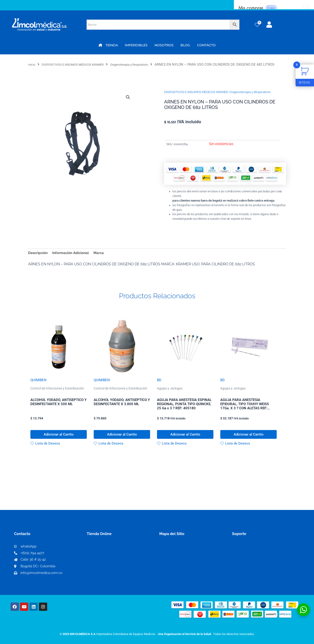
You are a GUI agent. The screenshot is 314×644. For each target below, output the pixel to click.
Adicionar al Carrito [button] (59, 443)
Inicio (32, 64)
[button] (128, 103)
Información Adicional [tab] (73, 259)
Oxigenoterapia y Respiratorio (144, 64)
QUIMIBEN (39, 387)
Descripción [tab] (39, 259)
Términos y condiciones (253, 558)
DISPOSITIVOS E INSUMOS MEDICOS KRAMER (79, 64)
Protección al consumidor (254, 580)
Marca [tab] (103, 259)
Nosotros (167, 557)
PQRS (164, 565)
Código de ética (246, 565)
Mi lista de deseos (104, 565)
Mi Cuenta (97, 558)
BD (159, 387)
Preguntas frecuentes (251, 572)
